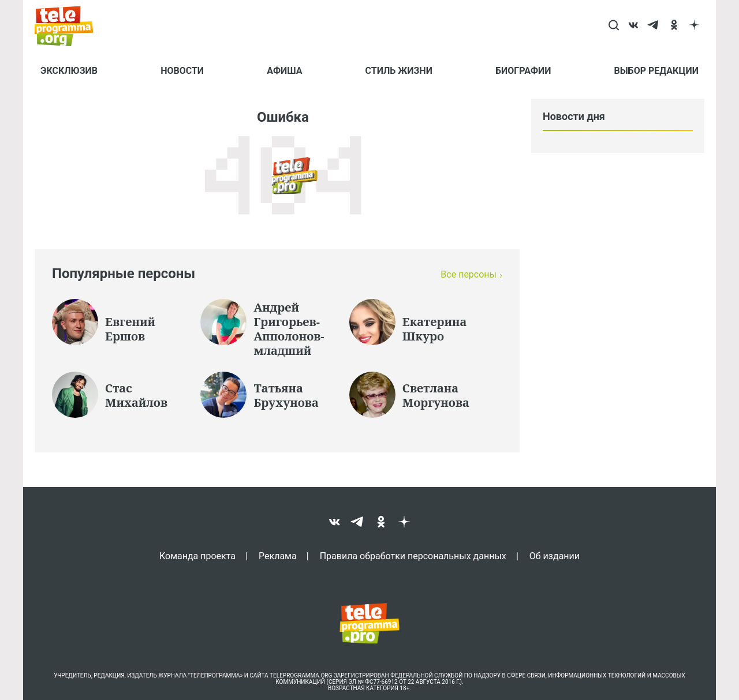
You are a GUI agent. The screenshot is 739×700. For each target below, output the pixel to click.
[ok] (674, 26)
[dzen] (694, 26)
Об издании (555, 556)
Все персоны (469, 274)
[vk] (634, 26)
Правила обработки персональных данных (413, 556)
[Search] (613, 26)
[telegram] (654, 26)
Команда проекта (197, 556)
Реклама (278, 556)
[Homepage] (70, 26)
